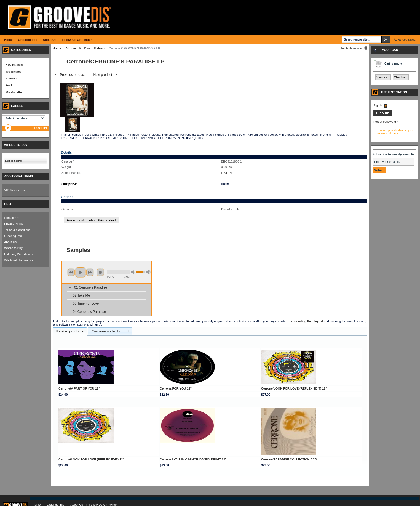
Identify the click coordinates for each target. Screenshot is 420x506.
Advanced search (406, 39)
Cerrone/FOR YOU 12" (176, 388)
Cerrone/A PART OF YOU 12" (79, 388)
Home (57, 48)
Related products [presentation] (70, 331)
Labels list (41, 128)
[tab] (70, 332)
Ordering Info (13, 236)
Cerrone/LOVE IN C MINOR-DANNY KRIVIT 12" (193, 459)
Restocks (11, 78)
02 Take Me (81, 295)
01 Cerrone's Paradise (91, 287)
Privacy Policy (14, 224)
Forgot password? (386, 122)
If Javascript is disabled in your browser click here (395, 132)
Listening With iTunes (19, 254)
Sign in (380, 105)
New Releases (14, 65)
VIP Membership (15, 190)
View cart (383, 77)
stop (100, 272)
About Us (10, 242)
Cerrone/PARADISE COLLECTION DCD (289, 459)
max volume (148, 272)
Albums (71, 48)
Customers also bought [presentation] (110, 331)
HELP (8, 204)
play (81, 272)
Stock (9, 85)
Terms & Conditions (17, 230)
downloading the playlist (305, 321)
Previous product (69, 75)
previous (71, 272)
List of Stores (14, 161)
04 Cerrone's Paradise (89, 312)
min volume (134, 272)
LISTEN (227, 173)
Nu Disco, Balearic (93, 48)
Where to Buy (13, 248)
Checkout (401, 77)
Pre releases (13, 71)
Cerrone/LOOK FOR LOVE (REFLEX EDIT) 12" (294, 388)
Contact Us (12, 218)
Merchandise (14, 92)
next (90, 272)
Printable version (352, 48)
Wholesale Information (19, 260)
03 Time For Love (86, 303)
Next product (105, 75)
